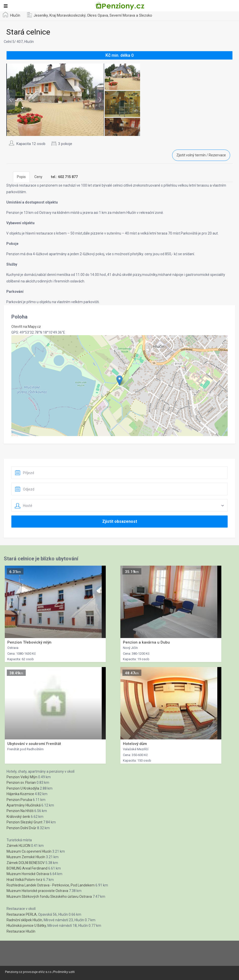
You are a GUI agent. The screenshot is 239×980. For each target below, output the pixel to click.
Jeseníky (41, 15)
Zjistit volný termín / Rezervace (201, 155)
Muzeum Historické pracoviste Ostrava (37, 891)
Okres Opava (98, 15)
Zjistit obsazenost (120, 521)
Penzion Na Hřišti (20, 811)
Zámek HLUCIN (18, 846)
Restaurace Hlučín (21, 931)
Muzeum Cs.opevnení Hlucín (29, 851)
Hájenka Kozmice (20, 794)
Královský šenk (18, 817)
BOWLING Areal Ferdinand (27, 868)
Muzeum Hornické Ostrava (28, 874)
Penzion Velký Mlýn (22, 777)
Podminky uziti (64, 972)
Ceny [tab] (38, 177)
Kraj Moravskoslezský (68, 15)
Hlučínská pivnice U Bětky (26, 926)
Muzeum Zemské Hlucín (26, 857)
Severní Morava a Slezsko (131, 15)
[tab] (64, 177)
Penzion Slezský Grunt (24, 822)
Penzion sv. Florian (21, 783)
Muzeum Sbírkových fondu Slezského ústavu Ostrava (49, 897)
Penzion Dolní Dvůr (21, 828)
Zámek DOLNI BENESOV (26, 863)
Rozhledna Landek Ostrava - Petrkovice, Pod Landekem (51, 885)
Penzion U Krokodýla (23, 788)
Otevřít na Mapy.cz (26, 327)
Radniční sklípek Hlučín (24, 920)
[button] (119, 380)
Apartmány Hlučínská (24, 805)
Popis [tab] (21, 177)
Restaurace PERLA (22, 914)
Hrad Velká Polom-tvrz (24, 880)
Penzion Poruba (19, 800)
